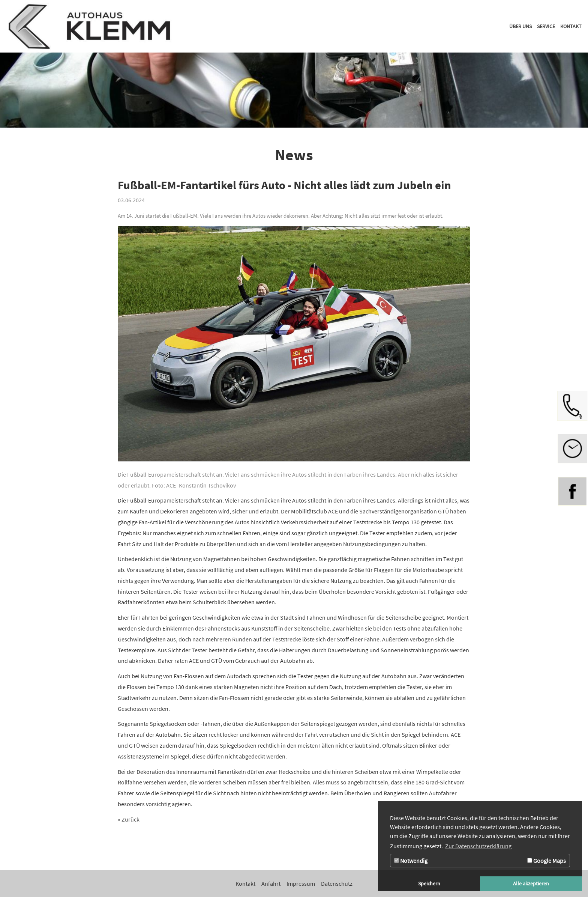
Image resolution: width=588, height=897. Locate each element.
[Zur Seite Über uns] (520, 26)
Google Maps (547, 861)
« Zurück (129, 819)
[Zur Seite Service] (546, 26)
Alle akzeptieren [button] (531, 883)
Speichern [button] (429, 883)
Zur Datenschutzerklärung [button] (478, 846)
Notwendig (411, 861)
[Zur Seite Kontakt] (571, 26)
